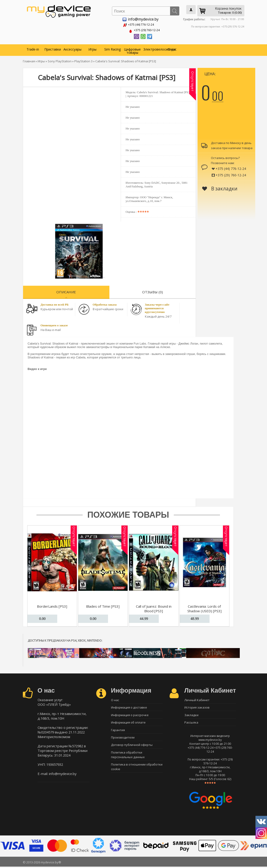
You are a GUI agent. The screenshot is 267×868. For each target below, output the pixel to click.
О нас (172, 48)
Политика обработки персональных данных (128, 758)
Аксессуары (72, 48)
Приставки (53, 48)
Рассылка (191, 723)
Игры (92, 48)
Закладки (191, 715)
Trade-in (33, 48)
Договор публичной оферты (132, 748)
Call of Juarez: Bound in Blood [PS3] (154, 608)
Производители (123, 739)
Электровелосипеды (153, 48)
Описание (66, 291)
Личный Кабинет (197, 699)
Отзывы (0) (153, 291)
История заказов (197, 707)
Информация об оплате (128, 723)
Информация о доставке (129, 707)
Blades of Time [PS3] (103, 605)
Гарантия (118, 731)
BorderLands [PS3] (52, 605)
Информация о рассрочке (130, 715)
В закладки (220, 188)
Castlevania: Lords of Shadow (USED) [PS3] (204, 608)
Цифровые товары (132, 50)
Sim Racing (112, 48)
